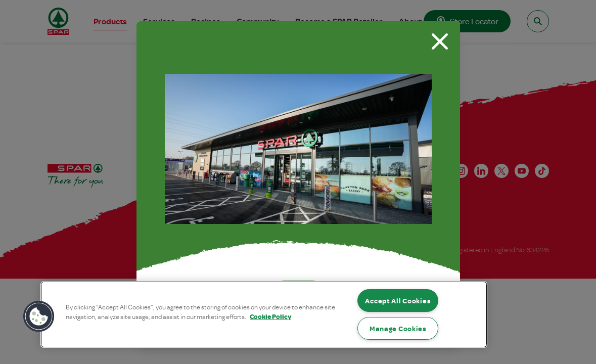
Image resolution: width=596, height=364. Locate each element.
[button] (39, 316)
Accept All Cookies (398, 301)
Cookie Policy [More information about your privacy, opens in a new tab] (270, 316)
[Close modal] (440, 41)
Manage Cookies (398, 328)
